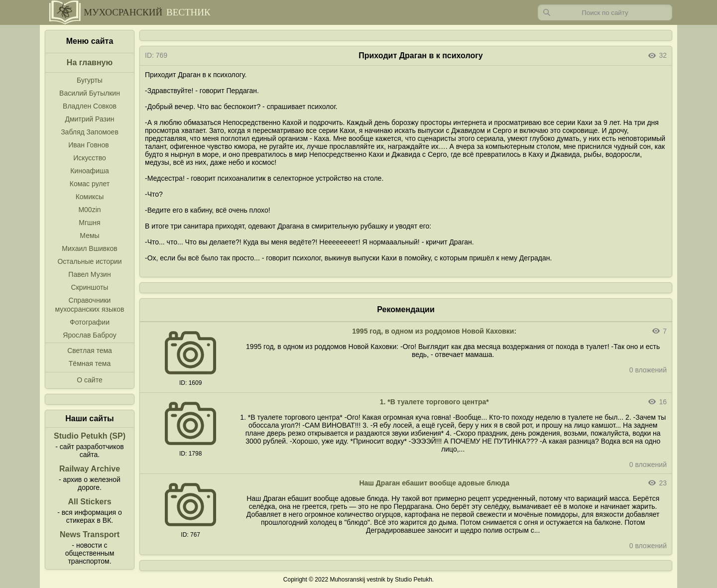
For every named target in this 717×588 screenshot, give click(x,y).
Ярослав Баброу (89, 335)
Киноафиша (90, 171)
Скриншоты (90, 287)
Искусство (90, 158)
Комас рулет (90, 184)
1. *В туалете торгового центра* (434, 402)
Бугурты (90, 80)
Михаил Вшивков (89, 248)
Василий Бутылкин (90, 93)
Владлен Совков (90, 106)
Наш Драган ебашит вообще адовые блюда (434, 483)
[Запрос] (605, 12)
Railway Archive (90, 469)
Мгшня (89, 223)
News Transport (90, 534)
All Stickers (89, 502)
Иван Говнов (89, 145)
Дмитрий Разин (89, 119)
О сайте (89, 380)
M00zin (89, 210)
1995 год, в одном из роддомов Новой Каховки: (434, 331)
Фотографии (90, 322)
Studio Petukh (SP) (90, 436)
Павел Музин (89, 274)
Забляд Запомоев (90, 132)
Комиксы (90, 197)
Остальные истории (89, 261)
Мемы (89, 235)
